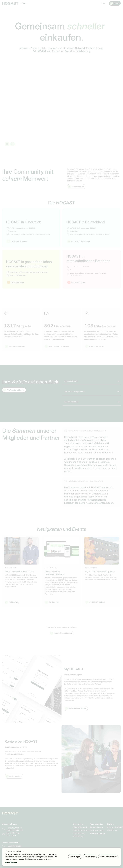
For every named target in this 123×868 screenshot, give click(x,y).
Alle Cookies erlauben (108, 857)
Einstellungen (75, 857)
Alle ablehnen (90, 857)
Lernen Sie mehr (11, 862)
